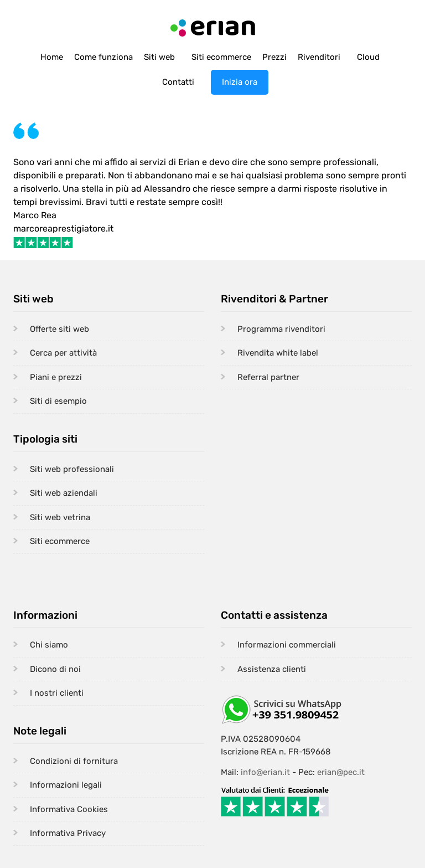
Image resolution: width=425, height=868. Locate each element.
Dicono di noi (55, 669)
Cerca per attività (63, 353)
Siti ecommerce (221, 57)
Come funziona (103, 57)
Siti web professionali (72, 469)
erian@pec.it (341, 772)
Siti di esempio (58, 401)
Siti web (159, 57)
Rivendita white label (278, 353)
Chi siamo (49, 645)
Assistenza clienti (272, 669)
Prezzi (274, 57)
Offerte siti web (59, 329)
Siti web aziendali (64, 493)
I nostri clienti (57, 693)
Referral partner (268, 377)
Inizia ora (240, 82)
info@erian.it (265, 772)
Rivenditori (319, 57)
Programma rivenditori (281, 329)
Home (52, 57)
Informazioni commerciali (287, 645)
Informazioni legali (66, 785)
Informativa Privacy (68, 833)
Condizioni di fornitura (74, 761)
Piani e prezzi (56, 377)
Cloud (368, 57)
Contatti (178, 82)
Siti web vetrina (60, 517)
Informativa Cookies (69, 809)
